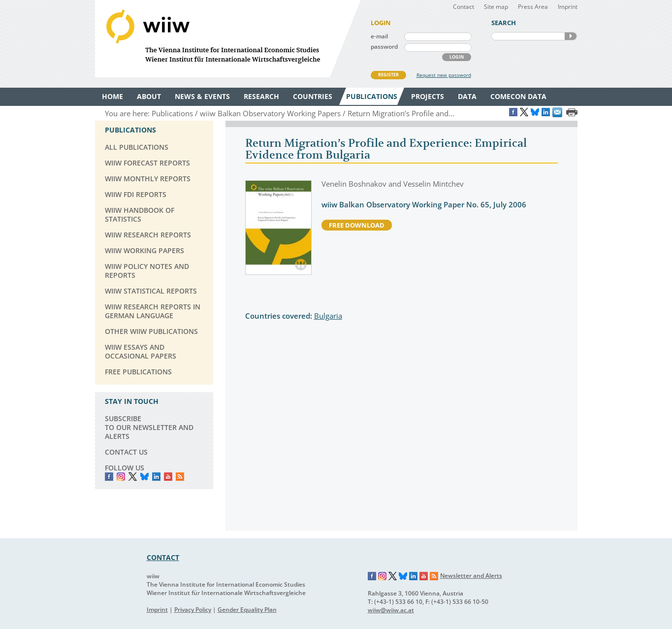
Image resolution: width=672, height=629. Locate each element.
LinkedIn (156, 477)
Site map (496, 7)
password (384, 47)
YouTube (168, 477)
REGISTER (388, 75)
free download (357, 225)
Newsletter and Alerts (471, 576)
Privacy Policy (193, 610)
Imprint (568, 7)
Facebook (109, 477)
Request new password (444, 75)
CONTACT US (126, 452)
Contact (464, 7)
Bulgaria (328, 316)
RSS (180, 477)
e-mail (379, 36)
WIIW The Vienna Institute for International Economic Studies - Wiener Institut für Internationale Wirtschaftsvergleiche (228, 39)
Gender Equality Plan (247, 610)
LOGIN (457, 57)
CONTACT (163, 557)
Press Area (533, 7)
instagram (121, 477)
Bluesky (144, 477)
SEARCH (571, 36)
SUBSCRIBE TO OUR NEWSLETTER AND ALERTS (149, 427)
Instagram (383, 576)
